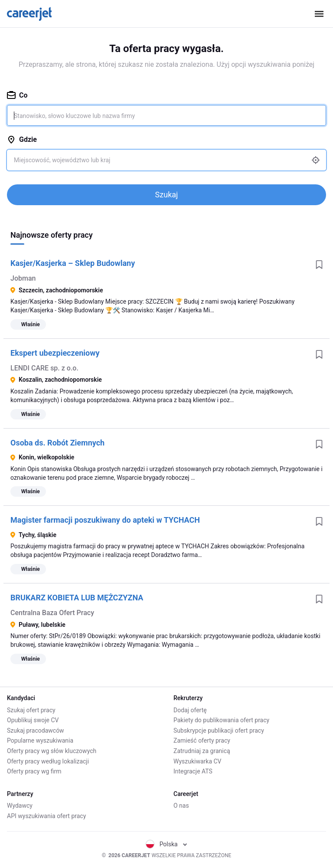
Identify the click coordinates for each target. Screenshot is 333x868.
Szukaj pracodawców (36, 730)
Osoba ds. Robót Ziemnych (57, 443)
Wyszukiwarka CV (198, 761)
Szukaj (167, 195)
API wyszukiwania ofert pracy (46, 816)
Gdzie (22, 139)
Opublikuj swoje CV (33, 720)
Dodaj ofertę (190, 710)
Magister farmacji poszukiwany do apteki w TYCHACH (105, 520)
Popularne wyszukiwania (40, 740)
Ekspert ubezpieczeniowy (55, 353)
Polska (167, 844)
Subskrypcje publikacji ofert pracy (219, 730)
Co (17, 95)
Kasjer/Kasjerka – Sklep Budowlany (73, 263)
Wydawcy (20, 806)
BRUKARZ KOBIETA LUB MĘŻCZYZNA (77, 598)
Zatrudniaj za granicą (202, 751)
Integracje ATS (193, 771)
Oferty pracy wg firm (34, 771)
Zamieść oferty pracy (202, 740)
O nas (181, 806)
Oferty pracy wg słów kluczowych (52, 751)
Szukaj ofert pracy (31, 710)
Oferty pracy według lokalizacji (48, 761)
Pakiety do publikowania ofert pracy (221, 720)
